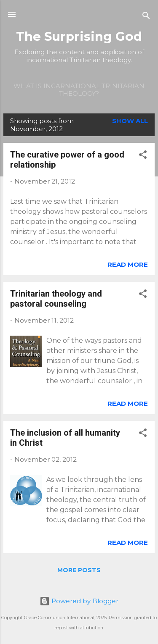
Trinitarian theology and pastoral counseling (56, 299)
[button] (143, 156)
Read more (128, 264)
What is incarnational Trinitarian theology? (79, 90)
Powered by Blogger (79, 601)
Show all (130, 121)
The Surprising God (79, 36)
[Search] (146, 17)
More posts (79, 570)
